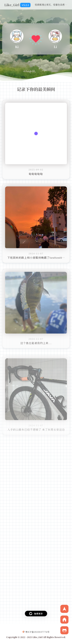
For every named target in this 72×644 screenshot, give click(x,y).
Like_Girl (17, 5)
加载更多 (36, 614)
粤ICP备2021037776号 (37, 632)
